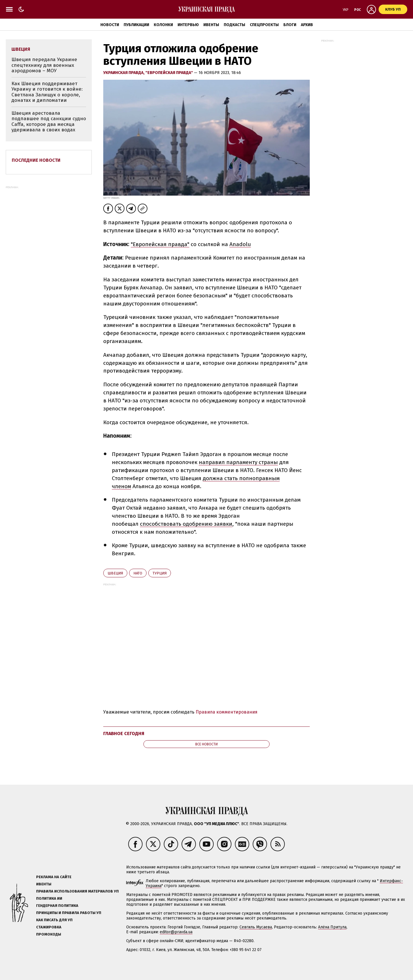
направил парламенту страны (238, 462)
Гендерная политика (57, 906)
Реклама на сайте (54, 877)
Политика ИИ (49, 898)
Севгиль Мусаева (256, 927)
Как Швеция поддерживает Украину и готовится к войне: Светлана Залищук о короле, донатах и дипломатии (47, 92)
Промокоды (49, 934)
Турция (160, 573)
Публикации (136, 25)
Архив (307, 25)
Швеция (115, 573)
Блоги (290, 25)
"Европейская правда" (170, 73)
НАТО (138, 573)
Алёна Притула (332, 927)
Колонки (163, 25)
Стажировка (49, 927)
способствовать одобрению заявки (186, 524)
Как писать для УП (54, 920)
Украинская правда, (124, 73)
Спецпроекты (264, 25)
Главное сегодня (124, 733)
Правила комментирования (227, 712)
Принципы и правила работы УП (69, 913)
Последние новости (36, 160)
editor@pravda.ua (176, 932)
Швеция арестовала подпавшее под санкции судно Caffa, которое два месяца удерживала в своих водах (49, 122)
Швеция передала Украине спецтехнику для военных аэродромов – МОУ (44, 65)
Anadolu (240, 244)
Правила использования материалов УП (77, 891)
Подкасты (234, 25)
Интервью (188, 25)
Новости (110, 25)
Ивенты (211, 25)
